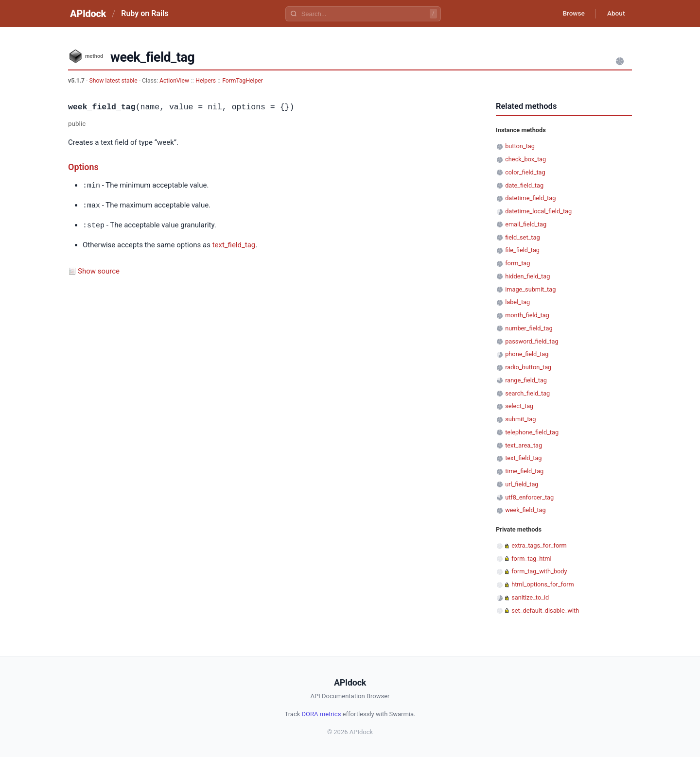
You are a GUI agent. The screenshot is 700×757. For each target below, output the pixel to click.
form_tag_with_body (539, 571)
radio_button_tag (528, 367)
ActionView (174, 81)
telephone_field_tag (532, 432)
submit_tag (520, 419)
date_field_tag (524, 185)
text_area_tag (524, 445)
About (615, 14)
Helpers (206, 81)
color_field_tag (525, 172)
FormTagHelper (243, 81)
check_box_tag (525, 159)
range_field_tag (526, 380)
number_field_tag (529, 328)
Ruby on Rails (145, 13)
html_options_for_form (543, 584)
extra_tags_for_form (539, 545)
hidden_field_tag (527, 276)
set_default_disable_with (545, 611)
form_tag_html (531, 559)
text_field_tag (234, 243)
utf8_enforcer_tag (529, 497)
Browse (571, 14)
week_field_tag (525, 510)
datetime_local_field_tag (538, 211)
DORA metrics (322, 714)
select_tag (519, 406)
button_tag (520, 146)
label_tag (517, 302)
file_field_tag (522, 250)
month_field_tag (527, 315)
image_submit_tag (530, 289)
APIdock (88, 14)
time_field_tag (524, 471)
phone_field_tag (527, 354)
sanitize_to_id (530, 597)
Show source (99, 270)
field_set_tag (522, 237)
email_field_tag (526, 224)
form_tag (517, 263)
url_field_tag (522, 484)
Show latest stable (114, 81)
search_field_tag (527, 393)
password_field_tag (532, 341)
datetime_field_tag (530, 198)
